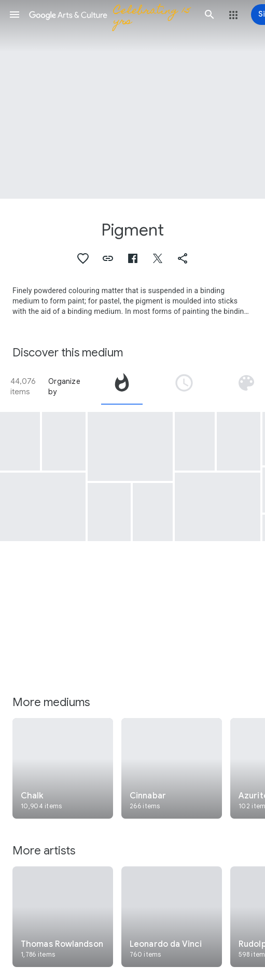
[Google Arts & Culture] (112, 15)
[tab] (122, 387)
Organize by (64, 387)
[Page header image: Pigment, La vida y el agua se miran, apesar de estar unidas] (132, 99)
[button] (15, 15)
